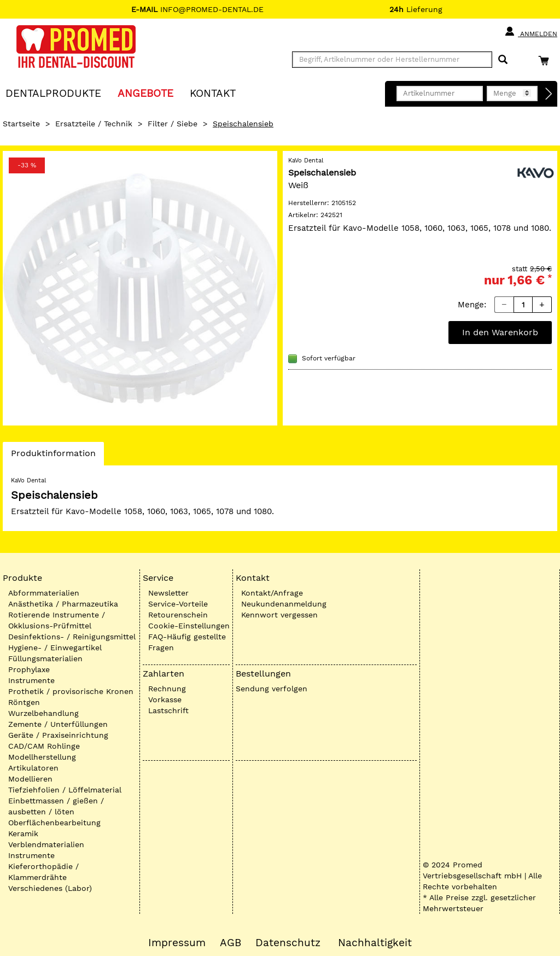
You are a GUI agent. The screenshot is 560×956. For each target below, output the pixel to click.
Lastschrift (168, 710)
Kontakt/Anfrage (272, 593)
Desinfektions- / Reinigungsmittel (72, 637)
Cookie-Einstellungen (189, 626)
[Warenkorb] (546, 60)
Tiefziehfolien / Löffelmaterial (65, 790)
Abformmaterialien (44, 593)
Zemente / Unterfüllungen (58, 724)
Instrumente (31, 680)
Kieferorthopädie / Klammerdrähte (43, 872)
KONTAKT (213, 93)
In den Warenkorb (500, 332)
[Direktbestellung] (549, 94)
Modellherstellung (42, 757)
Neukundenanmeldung (284, 604)
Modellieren (30, 779)
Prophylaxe (29, 669)
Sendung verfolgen (272, 689)
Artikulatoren (33, 768)
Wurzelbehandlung (43, 713)
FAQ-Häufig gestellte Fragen (187, 642)
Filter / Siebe (173, 124)
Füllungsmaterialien (45, 658)
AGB (231, 943)
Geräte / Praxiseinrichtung (58, 735)
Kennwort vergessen (279, 615)
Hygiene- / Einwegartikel (55, 648)
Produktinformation (53, 456)
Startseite (21, 124)
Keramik (23, 833)
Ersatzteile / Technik (94, 124)
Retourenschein (178, 615)
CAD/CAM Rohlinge (44, 746)
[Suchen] (503, 60)
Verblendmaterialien (46, 844)
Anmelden (531, 32)
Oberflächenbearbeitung (54, 823)
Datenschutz (288, 943)
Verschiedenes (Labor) (50, 888)
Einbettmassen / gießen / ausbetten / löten (56, 806)
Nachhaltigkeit (375, 943)
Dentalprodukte (53, 93)
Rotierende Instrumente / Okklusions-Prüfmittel (57, 620)
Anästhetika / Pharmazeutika (63, 604)
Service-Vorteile (178, 604)
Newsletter (168, 593)
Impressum (177, 943)
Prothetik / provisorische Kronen (71, 691)
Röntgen (24, 702)
